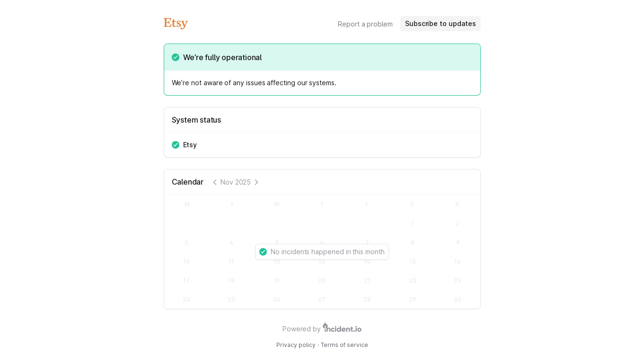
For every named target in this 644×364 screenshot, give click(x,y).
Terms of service (344, 345)
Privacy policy (296, 345)
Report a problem (365, 24)
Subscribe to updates (441, 23)
